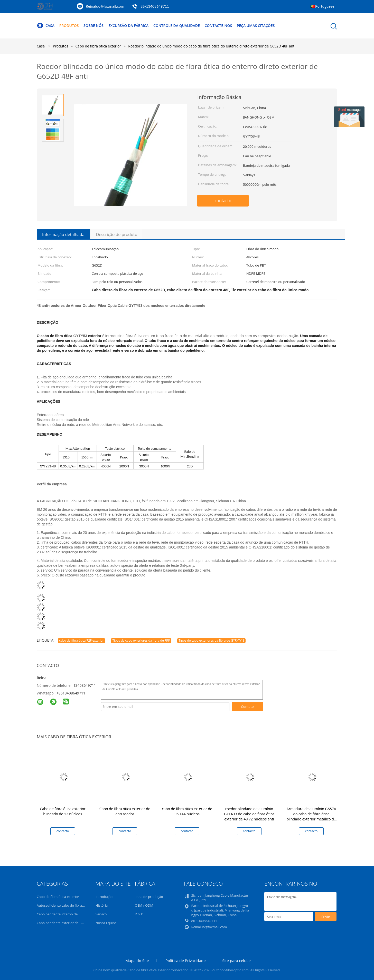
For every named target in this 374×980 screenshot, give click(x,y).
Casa (46, 26)
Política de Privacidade (186, 961)
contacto (223, 201)
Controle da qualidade (177, 26)
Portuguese (325, 6)
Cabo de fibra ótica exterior (58, 897)
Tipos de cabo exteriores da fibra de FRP (141, 640)
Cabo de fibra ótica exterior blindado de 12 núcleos (63, 811)
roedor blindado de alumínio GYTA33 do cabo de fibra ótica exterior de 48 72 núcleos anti (249, 814)
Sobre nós (93, 26)
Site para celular (237, 961)
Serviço (101, 914)
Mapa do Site (137, 961)
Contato (247, 707)
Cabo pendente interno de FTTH (62, 914)
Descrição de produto (117, 234)
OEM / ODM (144, 905)
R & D (139, 914)
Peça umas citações (256, 26)
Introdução (104, 897)
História (102, 905)
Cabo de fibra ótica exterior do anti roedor (125, 811)
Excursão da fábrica (129, 26)
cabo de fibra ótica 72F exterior (81, 640)
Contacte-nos (218, 26)
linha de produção (149, 897)
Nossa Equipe (106, 923)
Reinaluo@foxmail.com (105, 6)
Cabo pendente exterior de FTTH (62, 923)
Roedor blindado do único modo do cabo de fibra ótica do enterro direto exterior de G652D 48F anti (212, 46)
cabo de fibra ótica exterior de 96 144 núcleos (187, 811)
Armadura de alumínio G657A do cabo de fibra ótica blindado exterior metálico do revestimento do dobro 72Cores (311, 819)
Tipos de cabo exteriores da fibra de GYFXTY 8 (211, 640)
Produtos (69, 26)
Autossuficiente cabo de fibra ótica (64, 905)
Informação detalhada (63, 234)
